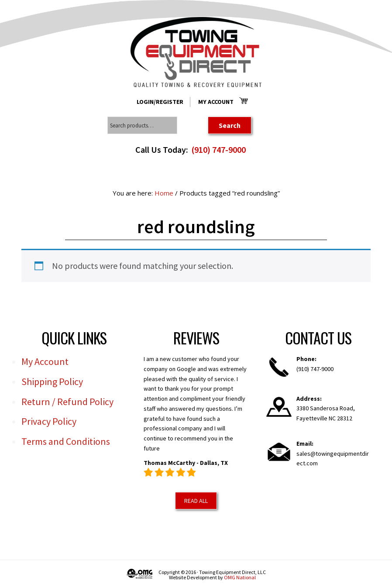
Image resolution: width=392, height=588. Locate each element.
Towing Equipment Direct (196, 52)
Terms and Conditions (66, 441)
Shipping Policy (52, 382)
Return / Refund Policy (67, 402)
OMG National (240, 577)
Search (230, 125)
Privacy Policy (49, 421)
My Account (216, 102)
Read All (196, 501)
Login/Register (160, 102)
